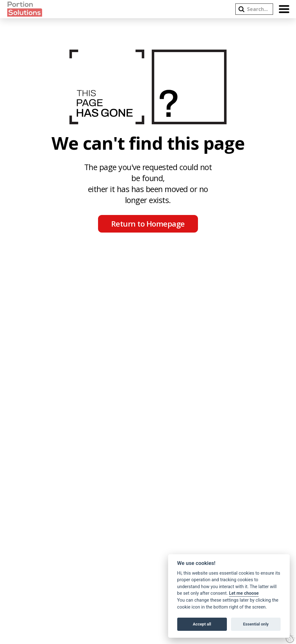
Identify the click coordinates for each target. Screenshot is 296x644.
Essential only (256, 624)
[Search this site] (258, 9)
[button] (242, 9)
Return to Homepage (148, 224)
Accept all (202, 624)
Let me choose (244, 593)
